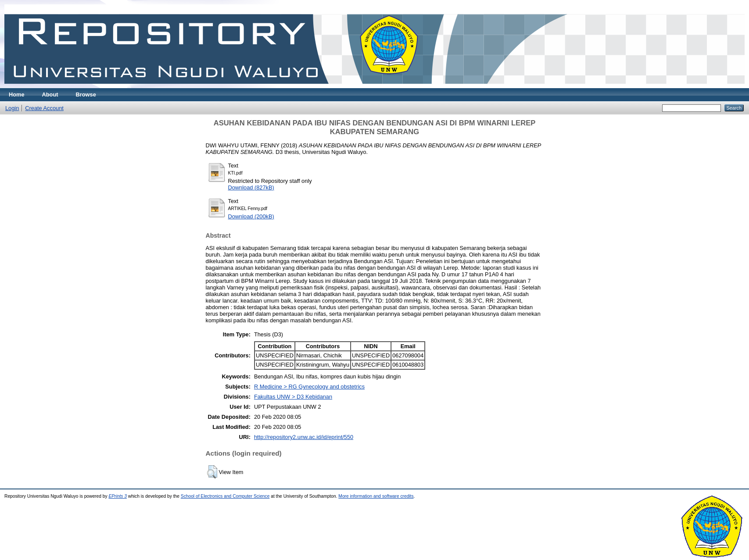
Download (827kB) (251, 187)
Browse (86, 95)
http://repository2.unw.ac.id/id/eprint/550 (304, 437)
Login (12, 108)
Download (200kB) (251, 216)
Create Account (44, 108)
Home (17, 95)
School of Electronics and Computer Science (225, 496)
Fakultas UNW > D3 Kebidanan (293, 397)
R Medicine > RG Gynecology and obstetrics (309, 387)
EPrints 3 (118, 496)
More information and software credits (376, 496)
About (50, 95)
